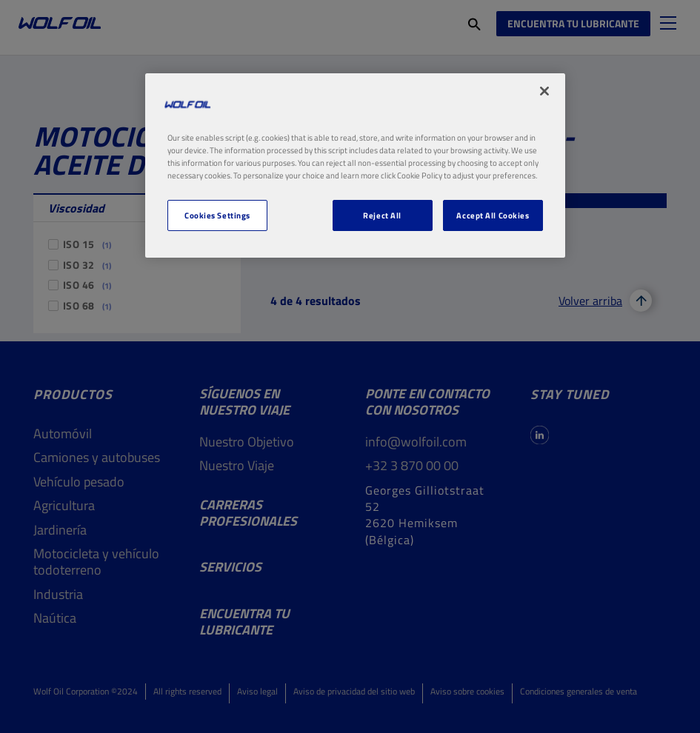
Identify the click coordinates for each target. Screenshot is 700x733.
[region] (355, 165)
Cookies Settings (217, 215)
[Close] (544, 91)
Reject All (382, 215)
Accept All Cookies (493, 215)
